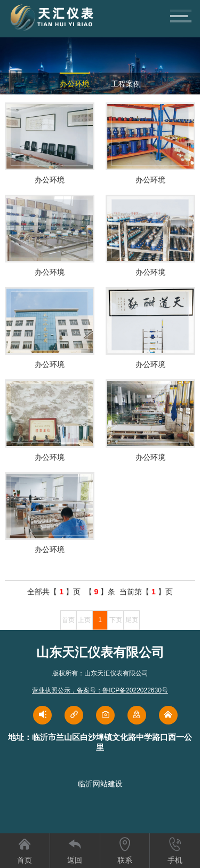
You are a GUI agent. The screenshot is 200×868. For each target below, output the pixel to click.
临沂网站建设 (100, 784)
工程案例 (126, 84)
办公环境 (75, 84)
